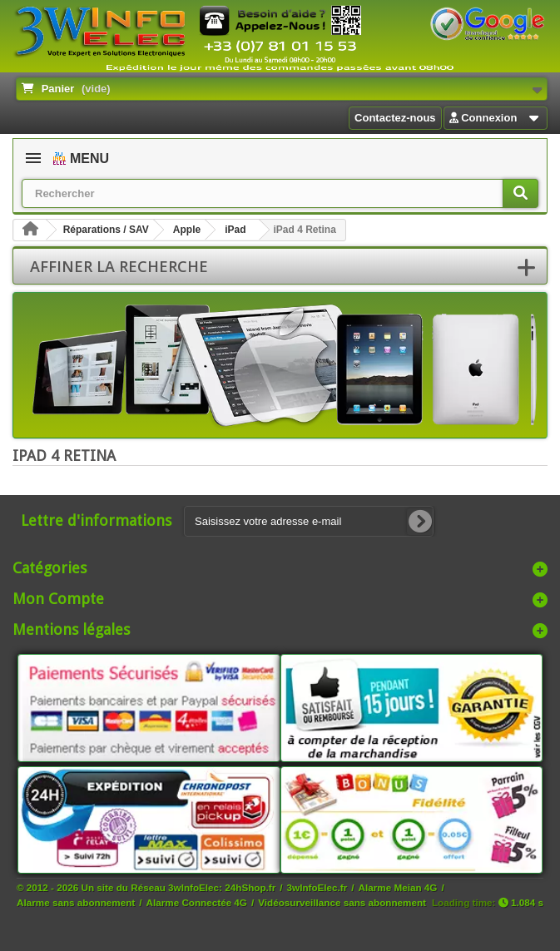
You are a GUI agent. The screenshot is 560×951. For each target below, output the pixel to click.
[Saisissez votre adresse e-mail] (309, 521)
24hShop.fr (250, 887)
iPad (235, 230)
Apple (187, 230)
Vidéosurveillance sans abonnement (342, 902)
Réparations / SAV (106, 230)
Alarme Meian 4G (398, 887)
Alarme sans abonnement (76, 902)
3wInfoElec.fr (317, 887)
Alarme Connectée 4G (197, 902)
